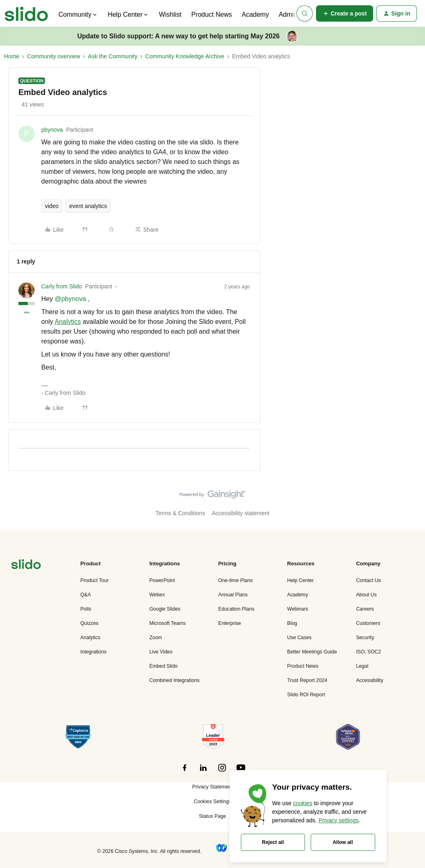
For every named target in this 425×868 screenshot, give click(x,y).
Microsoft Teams (168, 623)
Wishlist (170, 14)
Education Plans (236, 609)
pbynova (52, 130)
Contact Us (368, 580)
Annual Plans (233, 595)
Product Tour (95, 580)
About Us (366, 595)
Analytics (68, 322)
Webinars (298, 609)
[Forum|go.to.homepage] (26, 13)
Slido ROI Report (306, 695)
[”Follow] (185, 772)
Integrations (93, 652)
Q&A (86, 595)
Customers (368, 623)
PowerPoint (162, 580)
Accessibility (370, 680)
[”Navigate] (26, 566)
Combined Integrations (175, 680)
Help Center (300, 580)
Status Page (212, 816)
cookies (303, 803)
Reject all (273, 842)
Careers (365, 609)
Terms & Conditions (180, 513)
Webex (157, 595)
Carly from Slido (62, 286)
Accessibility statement (240, 513)
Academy (255, 14)
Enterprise (229, 623)
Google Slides (165, 609)
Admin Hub (295, 14)
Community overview (53, 56)
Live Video (161, 652)
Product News (211, 14)
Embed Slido (164, 666)
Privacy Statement (212, 787)
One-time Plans (235, 580)
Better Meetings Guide (312, 652)
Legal (362, 666)
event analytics (88, 206)
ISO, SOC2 (368, 652)
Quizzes (89, 623)
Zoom (156, 638)
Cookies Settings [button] (213, 802)
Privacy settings (338, 820)
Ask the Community (112, 56)
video (52, 206)
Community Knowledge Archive (185, 56)
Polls (86, 609)
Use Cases (299, 638)
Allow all (343, 842)
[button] (345, 13)
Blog (292, 623)
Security (365, 638)
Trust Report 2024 (307, 680)
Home (12, 56)
